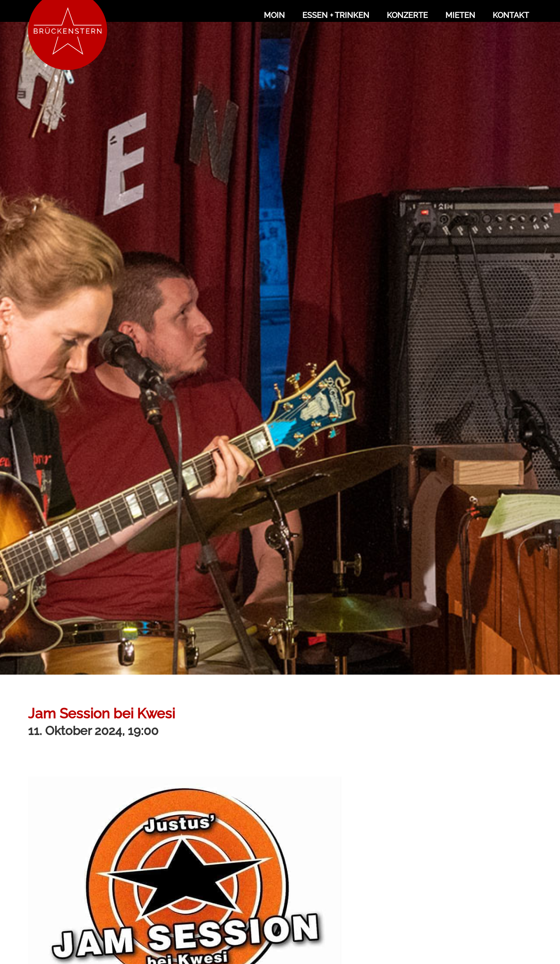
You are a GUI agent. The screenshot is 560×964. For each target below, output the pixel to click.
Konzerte (407, 15)
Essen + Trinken (336, 15)
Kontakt (511, 15)
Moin (274, 15)
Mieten (460, 15)
